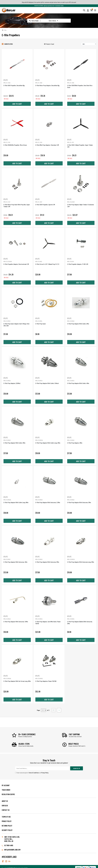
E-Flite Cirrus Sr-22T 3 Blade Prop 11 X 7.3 (49, 261)
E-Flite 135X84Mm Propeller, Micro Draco (17, 142)
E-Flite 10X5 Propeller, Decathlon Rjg (17, 83)
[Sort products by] (89, 44)
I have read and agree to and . (32, 773)
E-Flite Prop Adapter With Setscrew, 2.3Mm (49, 500)
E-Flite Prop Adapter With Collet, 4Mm (81, 381)
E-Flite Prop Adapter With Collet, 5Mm (17, 440)
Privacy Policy (45, 773)
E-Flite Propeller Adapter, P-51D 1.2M (81, 261)
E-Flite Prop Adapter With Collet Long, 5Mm (49, 440)
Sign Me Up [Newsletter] (77, 768)
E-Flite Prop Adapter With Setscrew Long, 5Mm (81, 559)
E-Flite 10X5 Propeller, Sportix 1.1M (49, 202)
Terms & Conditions (34, 773)
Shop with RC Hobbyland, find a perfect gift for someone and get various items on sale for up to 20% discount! (49, 2)
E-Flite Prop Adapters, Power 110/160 (49, 678)
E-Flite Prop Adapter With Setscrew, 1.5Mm (17, 619)
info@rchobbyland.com (11, 850)
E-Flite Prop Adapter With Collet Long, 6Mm (17, 500)
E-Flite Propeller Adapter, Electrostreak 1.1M (17, 261)
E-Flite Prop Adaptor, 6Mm (81, 440)
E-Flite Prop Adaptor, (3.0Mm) (17, 381)
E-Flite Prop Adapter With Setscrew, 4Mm (17, 559)
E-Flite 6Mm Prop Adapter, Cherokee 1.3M (49, 142)
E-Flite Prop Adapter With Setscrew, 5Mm (49, 559)
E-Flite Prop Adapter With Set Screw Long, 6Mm (17, 678)
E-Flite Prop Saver (49, 321)
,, (44, 710)
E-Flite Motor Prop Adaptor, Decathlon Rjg (49, 83)
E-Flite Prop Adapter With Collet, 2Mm (81, 321)
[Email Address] (42, 768)
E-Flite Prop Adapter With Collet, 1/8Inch (49, 381)
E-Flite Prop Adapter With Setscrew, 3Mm (81, 500)
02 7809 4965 (7, 845)
